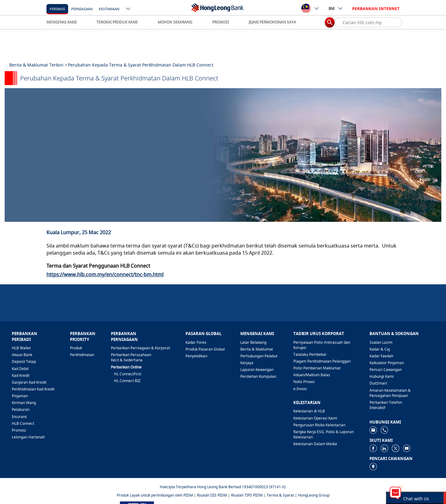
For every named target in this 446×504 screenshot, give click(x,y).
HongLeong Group (314, 495)
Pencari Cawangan (386, 370)
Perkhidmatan (82, 355)
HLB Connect (23, 423)
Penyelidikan (196, 356)
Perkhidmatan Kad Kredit (33, 389)
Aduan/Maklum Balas (312, 375)
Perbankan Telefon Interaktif (386, 405)
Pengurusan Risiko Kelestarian (319, 425)
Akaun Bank (22, 355)
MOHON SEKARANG (175, 22)
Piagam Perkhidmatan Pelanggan (322, 361)
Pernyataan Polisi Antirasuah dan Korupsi (322, 345)
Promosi (19, 430)
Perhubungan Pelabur (259, 356)
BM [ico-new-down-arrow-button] (336, 8)
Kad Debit (20, 369)
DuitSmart (378, 383)
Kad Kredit (21, 375)
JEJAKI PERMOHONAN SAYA (272, 22)
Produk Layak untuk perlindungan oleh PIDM (155, 495)
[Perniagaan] (82, 9)
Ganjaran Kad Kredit (29, 382)
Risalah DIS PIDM (212, 495)
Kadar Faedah (381, 356)
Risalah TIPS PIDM (247, 495)
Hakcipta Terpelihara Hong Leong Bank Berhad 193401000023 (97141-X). (223, 487)
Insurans (19, 417)
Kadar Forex (196, 342)
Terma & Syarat (280, 495)
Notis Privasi (304, 382)
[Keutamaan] (109, 9)
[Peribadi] (57, 9)
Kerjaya (247, 363)
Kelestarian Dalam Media (315, 444)
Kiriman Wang (24, 403)
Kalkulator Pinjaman (387, 363)
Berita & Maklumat (257, 349)
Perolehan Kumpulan (258, 376)
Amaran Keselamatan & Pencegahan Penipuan (390, 393)
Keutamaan (109, 9)
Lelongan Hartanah (28, 437)
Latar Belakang (253, 342)
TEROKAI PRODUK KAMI (117, 22)
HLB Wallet (21, 348)
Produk (76, 348)
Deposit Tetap (24, 362)
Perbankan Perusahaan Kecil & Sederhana (131, 357)
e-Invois (300, 389)
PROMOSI (221, 22)
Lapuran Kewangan (257, 370)
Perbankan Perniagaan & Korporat (140, 348)
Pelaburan (21, 409)
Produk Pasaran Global (205, 349)
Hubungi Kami (382, 376)
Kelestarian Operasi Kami (315, 418)
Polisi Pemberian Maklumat (317, 368)
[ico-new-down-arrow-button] (129, 9)
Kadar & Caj (380, 349)
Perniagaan (82, 9)
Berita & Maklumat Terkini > (38, 65)
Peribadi (57, 9)
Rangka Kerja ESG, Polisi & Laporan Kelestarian (324, 434)
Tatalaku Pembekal (310, 354)
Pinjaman (20, 396)
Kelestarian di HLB (309, 411)
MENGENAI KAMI (61, 22)
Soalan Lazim (381, 342)
